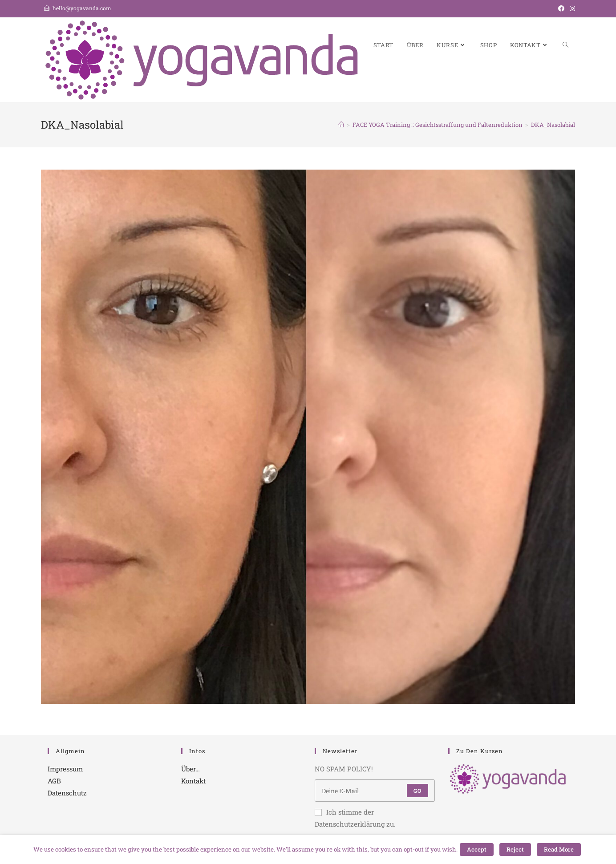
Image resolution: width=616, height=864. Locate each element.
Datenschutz (67, 793)
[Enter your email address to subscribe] (375, 791)
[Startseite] (341, 125)
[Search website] (565, 45)
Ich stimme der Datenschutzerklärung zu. (355, 818)
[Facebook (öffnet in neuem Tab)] (561, 8)
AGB (54, 781)
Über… (190, 769)
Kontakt (193, 781)
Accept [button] (477, 849)
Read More (559, 849)
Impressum (65, 769)
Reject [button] (515, 849)
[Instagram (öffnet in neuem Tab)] (571, 8)
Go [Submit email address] (417, 791)
